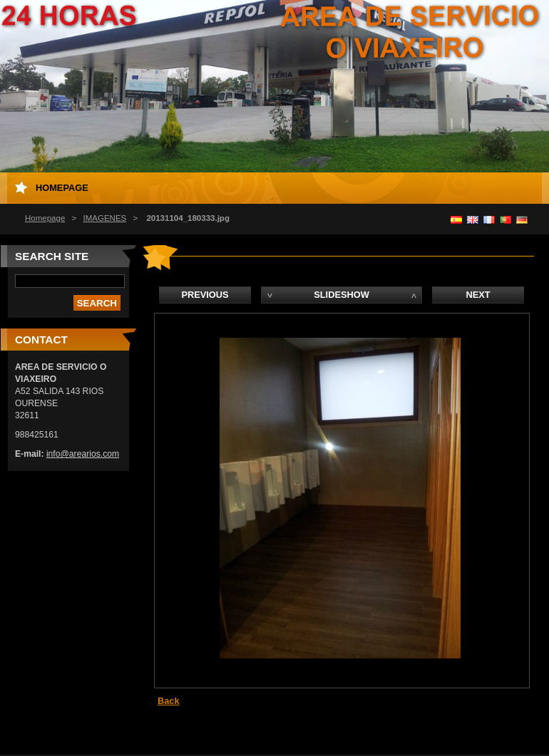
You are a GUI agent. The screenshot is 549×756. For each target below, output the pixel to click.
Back (169, 701)
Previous (205, 295)
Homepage (45, 218)
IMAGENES (104, 218)
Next (478, 295)
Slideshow (342, 295)
